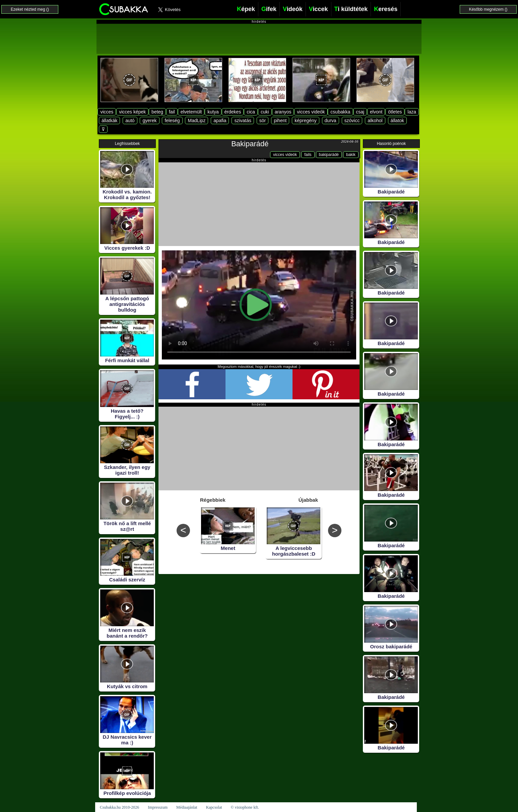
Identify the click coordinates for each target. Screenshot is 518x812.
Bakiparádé (250, 144)
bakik (351, 155)
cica (251, 112)
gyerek (149, 120)
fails (308, 155)
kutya (213, 112)
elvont (376, 112)
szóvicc (352, 120)
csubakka (340, 112)
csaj (360, 112)
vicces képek (132, 112)
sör (263, 120)
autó (130, 120)
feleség (172, 120)
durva (331, 120)
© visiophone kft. (245, 807)
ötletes (395, 112)
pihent (280, 120)
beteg (157, 112)
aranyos (283, 112)
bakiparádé (329, 155)
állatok (397, 120)
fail (172, 112)
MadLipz (197, 120)
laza (412, 112)
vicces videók (311, 112)
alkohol (375, 120)
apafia (220, 120)
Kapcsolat (214, 807)
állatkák (109, 120)
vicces (107, 112)
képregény (305, 120)
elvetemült (191, 112)
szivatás (243, 120)
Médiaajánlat (187, 807)
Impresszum (158, 807)
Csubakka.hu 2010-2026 (119, 807)
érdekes (233, 112)
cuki (265, 112)
